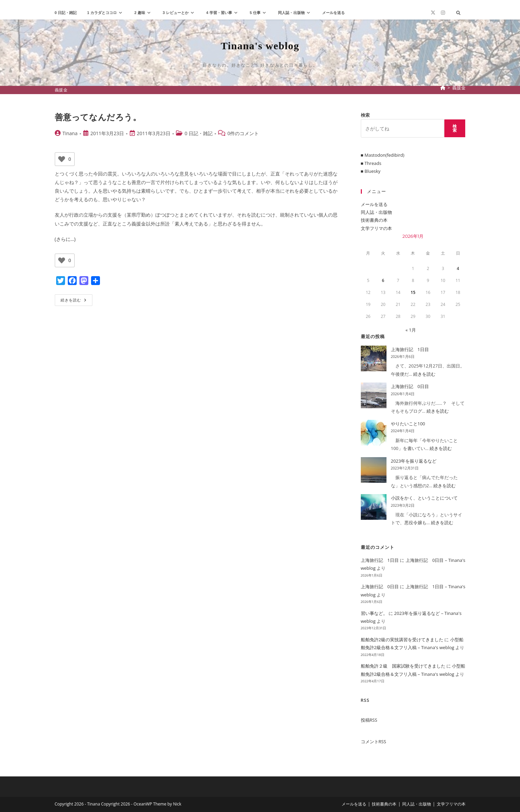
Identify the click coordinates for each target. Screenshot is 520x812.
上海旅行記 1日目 (410, 349)
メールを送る (374, 204)
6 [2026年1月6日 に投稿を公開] (383, 280)
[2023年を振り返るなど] (374, 470)
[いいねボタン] (62, 159)
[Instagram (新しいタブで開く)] (443, 13)
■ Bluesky (371, 171)
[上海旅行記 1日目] (374, 358)
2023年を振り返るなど (414, 461)
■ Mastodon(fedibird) (383, 155)
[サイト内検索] (458, 13)
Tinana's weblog (260, 46)
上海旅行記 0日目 (410, 386)
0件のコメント (243, 133)
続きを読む (76, 301)
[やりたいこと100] (374, 433)
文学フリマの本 (376, 228)
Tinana (70, 133)
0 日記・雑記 (199, 133)
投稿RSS (369, 720)
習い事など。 (374, 613)
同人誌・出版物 (376, 212)
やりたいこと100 (408, 424)
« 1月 (411, 330)
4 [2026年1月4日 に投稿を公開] (458, 268)
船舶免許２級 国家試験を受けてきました (403, 666)
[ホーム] (443, 88)
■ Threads (371, 163)
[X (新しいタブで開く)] (433, 13)
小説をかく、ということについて (424, 498)
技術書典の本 (374, 220)
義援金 (459, 88)
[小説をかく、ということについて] (374, 507)
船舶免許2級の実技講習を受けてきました (402, 640)
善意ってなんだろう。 (98, 117)
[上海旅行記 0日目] (374, 395)
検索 (365, 115)
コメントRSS (373, 742)
